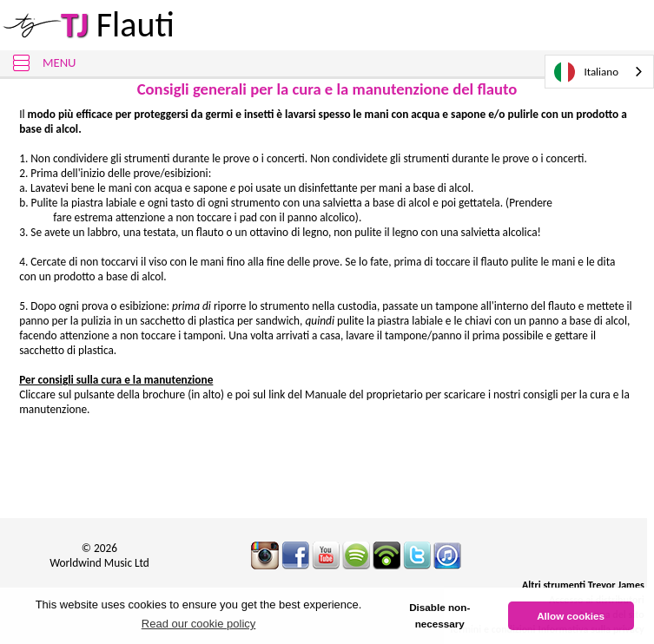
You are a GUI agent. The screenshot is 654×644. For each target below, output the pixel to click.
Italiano (586, 72)
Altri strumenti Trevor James (583, 585)
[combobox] (599, 72)
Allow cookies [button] (571, 616)
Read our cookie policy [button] (199, 624)
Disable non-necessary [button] (439, 616)
